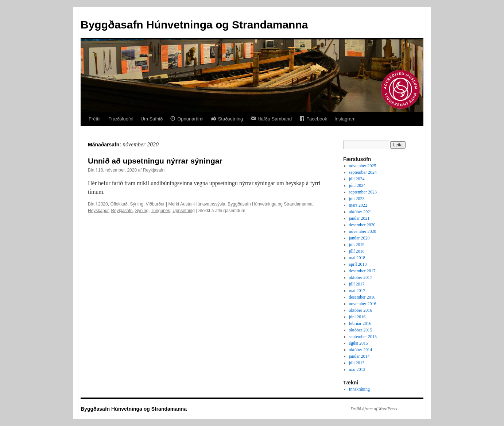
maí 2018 (357, 258)
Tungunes (161, 211)
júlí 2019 (357, 245)
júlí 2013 (357, 363)
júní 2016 (357, 317)
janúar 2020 (359, 238)
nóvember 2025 (363, 166)
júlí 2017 (357, 284)
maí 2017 (357, 291)
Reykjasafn (154, 170)
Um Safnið (152, 119)
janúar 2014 (359, 356)
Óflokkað (119, 204)
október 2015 (361, 330)
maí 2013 (357, 369)
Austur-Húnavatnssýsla (203, 204)
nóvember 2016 (363, 304)
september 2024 (363, 172)
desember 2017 (362, 271)
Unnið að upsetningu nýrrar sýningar (155, 161)
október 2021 (361, 212)
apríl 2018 (358, 264)
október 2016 (361, 310)
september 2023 (363, 192)
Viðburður (155, 204)
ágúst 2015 (358, 343)
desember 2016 (362, 297)
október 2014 (361, 350)
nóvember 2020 (363, 231)
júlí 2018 (357, 251)
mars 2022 (358, 205)
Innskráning (359, 389)
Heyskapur (98, 211)
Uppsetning (184, 211)
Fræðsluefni (121, 119)
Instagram (345, 119)
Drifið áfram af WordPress (374, 409)
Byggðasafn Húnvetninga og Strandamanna (194, 25)
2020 (103, 204)
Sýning (137, 204)
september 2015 (363, 337)
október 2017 (361, 277)
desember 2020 (362, 225)
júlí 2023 (357, 199)
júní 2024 (357, 185)
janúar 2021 (359, 218)
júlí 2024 (357, 179)
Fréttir (95, 119)
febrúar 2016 (360, 323)
